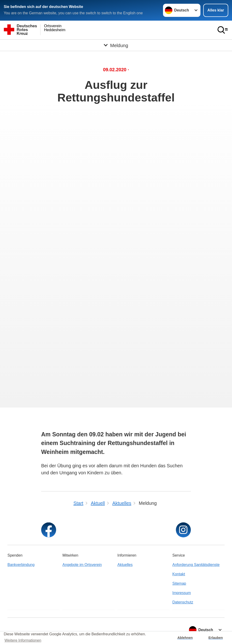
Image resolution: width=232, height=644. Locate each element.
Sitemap (179, 583)
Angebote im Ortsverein (82, 565)
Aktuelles (125, 565)
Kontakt (179, 574)
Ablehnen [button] (185, 638)
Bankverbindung (21, 565)
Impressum (182, 593)
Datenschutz (183, 602)
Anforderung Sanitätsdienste (196, 565)
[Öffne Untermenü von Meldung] (116, 45)
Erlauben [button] (216, 638)
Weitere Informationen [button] (23, 640)
